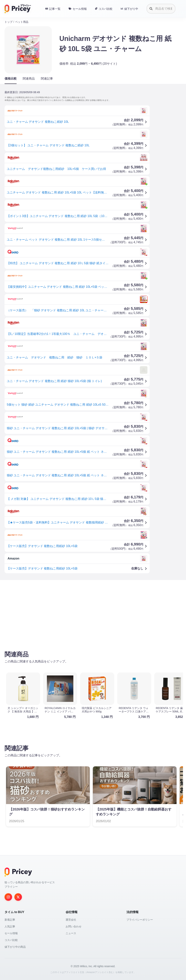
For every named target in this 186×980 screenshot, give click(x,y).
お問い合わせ (74, 926)
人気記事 (10, 926)
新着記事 (10, 920)
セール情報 (11, 933)
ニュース (71, 933)
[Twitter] (18, 897)
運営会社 (71, 920)
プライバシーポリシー (140, 920)
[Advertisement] (93, 612)
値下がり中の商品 (15, 947)
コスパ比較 (11, 940)
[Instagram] (8, 897)
